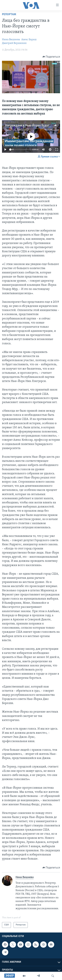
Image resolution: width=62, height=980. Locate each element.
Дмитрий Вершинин (14, 43)
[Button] (51, 57)
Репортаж (9, 14)
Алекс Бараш (29, 40)
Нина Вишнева (11, 40)
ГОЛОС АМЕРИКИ (19, 130)
